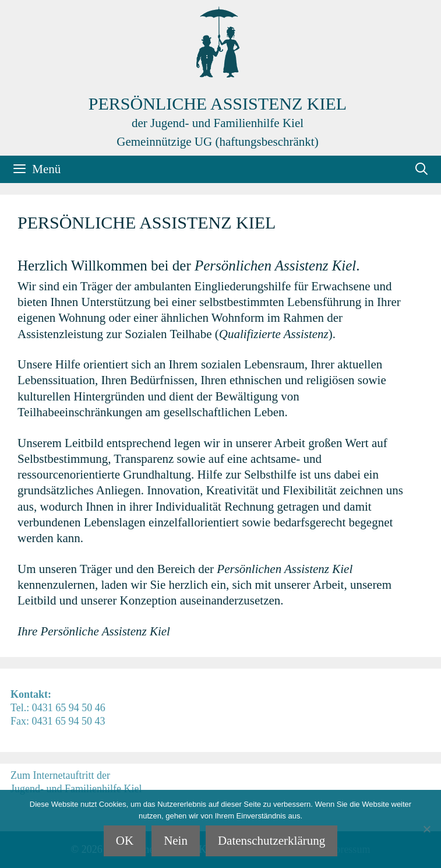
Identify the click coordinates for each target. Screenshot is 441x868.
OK (125, 841)
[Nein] (426, 829)
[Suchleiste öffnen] (421, 169)
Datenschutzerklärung (271, 841)
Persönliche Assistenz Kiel (218, 103)
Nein (176, 841)
